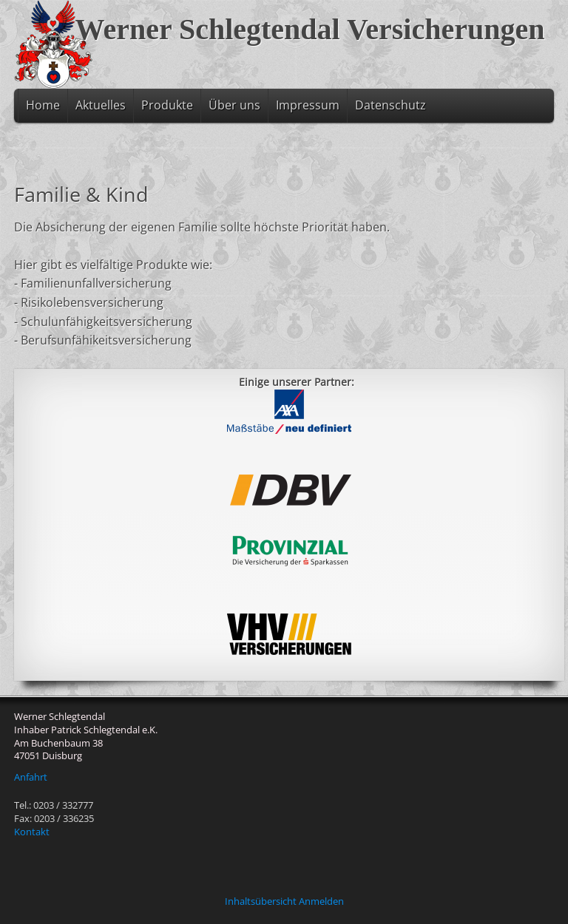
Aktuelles (101, 105)
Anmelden (321, 901)
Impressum (308, 105)
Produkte (167, 105)
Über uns (234, 105)
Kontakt (32, 832)
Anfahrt (31, 777)
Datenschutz (390, 105)
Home (43, 105)
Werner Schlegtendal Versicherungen (310, 29)
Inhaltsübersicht (261, 901)
